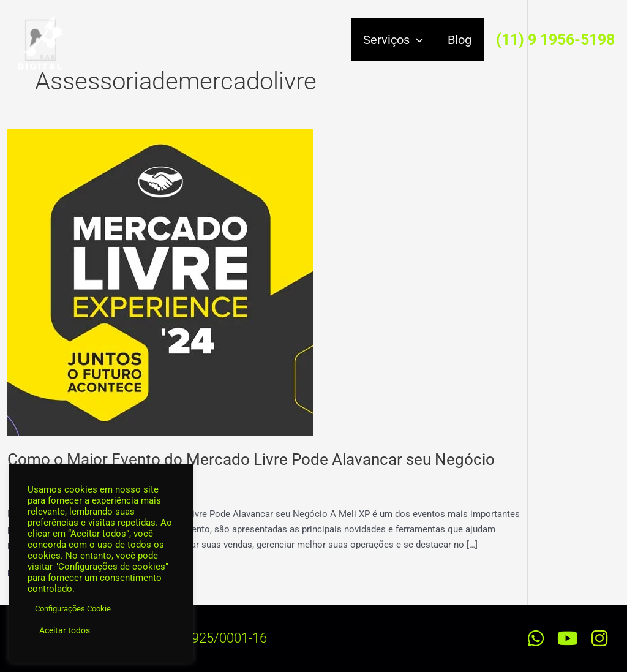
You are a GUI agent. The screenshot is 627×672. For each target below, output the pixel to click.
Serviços (393, 40)
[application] (416, 40)
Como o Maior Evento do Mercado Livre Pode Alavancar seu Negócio (251, 459)
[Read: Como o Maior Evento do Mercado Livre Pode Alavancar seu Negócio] (160, 282)
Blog (460, 40)
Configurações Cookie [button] (73, 609)
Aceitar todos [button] (65, 630)
